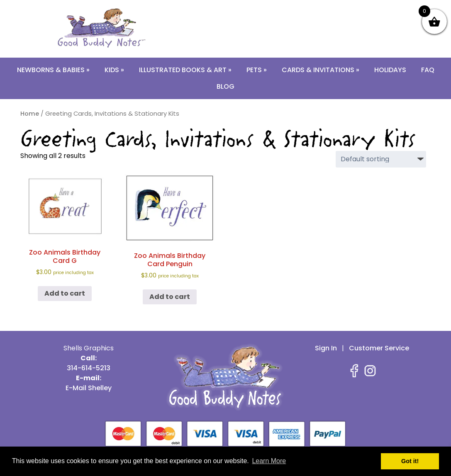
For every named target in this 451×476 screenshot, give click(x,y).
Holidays (390, 70)
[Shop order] (381, 159)
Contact (367, 10)
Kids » (114, 70)
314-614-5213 (248, 10)
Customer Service (379, 348)
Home (30, 114)
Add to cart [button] (65, 293)
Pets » (257, 70)
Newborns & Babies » (53, 70)
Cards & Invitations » (321, 70)
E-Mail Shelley (89, 388)
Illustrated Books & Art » (185, 70)
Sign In (326, 348)
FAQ (428, 70)
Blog (225, 86)
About (327, 10)
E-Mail (293, 10)
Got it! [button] (410, 461)
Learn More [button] (269, 461)
